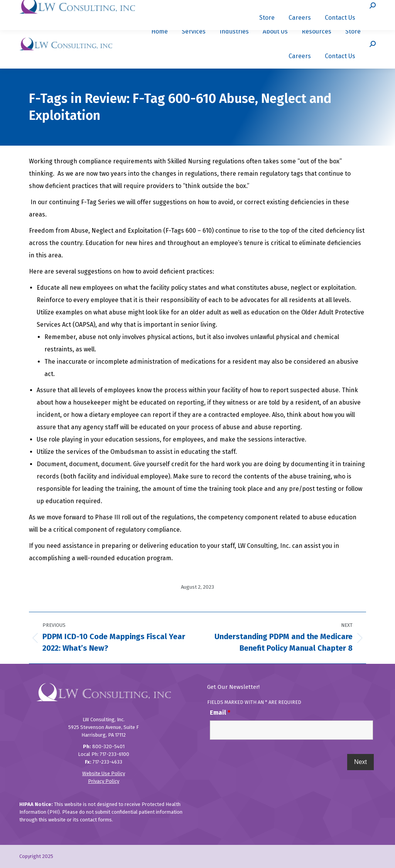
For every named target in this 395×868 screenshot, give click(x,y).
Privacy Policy (104, 781)
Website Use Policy (104, 773)
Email (220, 713)
